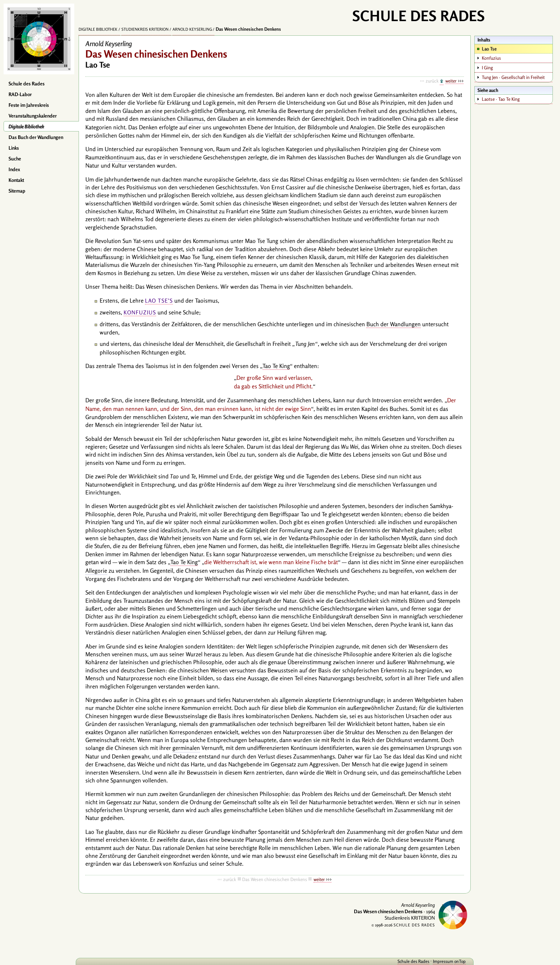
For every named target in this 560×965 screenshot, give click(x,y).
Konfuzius (140, 312)
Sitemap (17, 191)
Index (14, 169)
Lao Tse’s (159, 301)
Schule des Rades (27, 84)
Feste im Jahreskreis (29, 105)
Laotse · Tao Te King (501, 99)
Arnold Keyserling (192, 29)
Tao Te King (276, 366)
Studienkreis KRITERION (145, 29)
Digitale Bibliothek (26, 126)
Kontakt (16, 180)
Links (14, 148)
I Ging (487, 68)
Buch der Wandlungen (394, 324)
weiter (451, 81)
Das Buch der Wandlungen (36, 137)
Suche (15, 159)
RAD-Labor (20, 94)
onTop (460, 961)
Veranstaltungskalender (33, 116)
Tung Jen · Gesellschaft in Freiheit (513, 77)
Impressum (443, 961)
